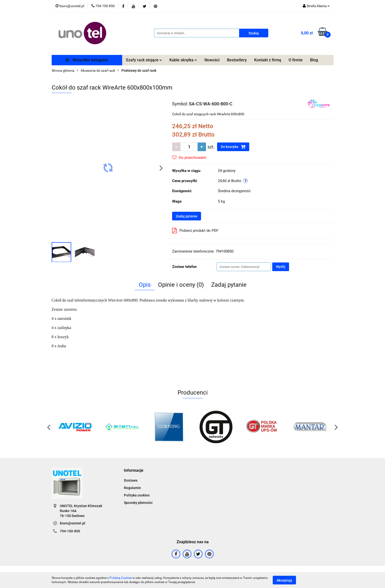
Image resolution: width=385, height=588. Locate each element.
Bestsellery (237, 60)
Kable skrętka (183, 60)
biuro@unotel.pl (73, 523)
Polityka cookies (137, 495)
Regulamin (132, 488)
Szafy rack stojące (144, 60)
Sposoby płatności (138, 503)
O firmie (296, 60)
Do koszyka (233, 147)
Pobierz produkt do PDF (195, 231)
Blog (314, 60)
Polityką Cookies (121, 578)
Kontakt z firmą (268, 60)
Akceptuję (284, 580)
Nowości (212, 60)
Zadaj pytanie (187, 216)
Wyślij (281, 267)
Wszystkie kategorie (87, 60)
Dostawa (131, 480)
